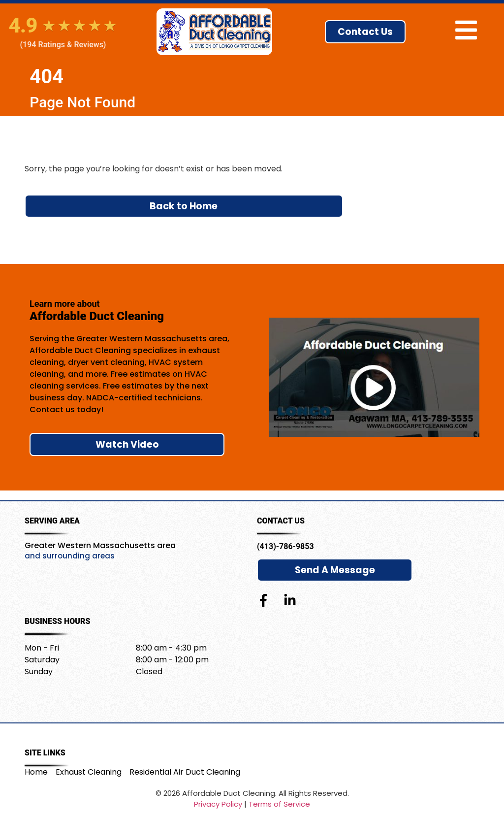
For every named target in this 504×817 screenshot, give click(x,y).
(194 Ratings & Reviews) (63, 45)
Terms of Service (279, 804)
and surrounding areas (70, 556)
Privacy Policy (218, 804)
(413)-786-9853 (285, 546)
